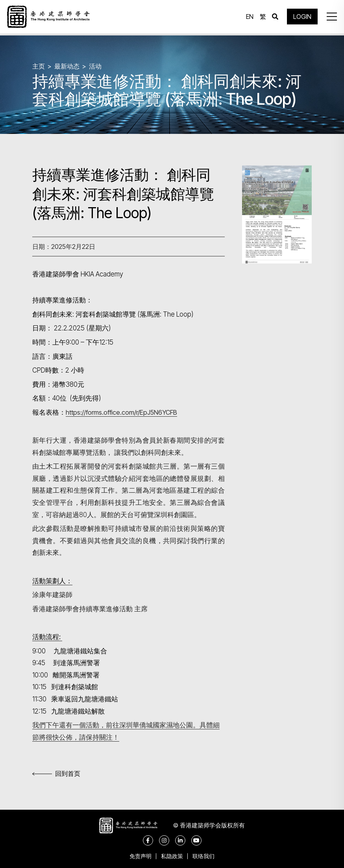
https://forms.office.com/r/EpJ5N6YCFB (123, 412)
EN (248, 18)
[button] (330, 18)
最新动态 (67, 66)
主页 (39, 66)
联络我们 (206, 856)
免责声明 (138, 856)
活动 (95, 66)
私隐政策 (172, 856)
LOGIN (301, 18)
